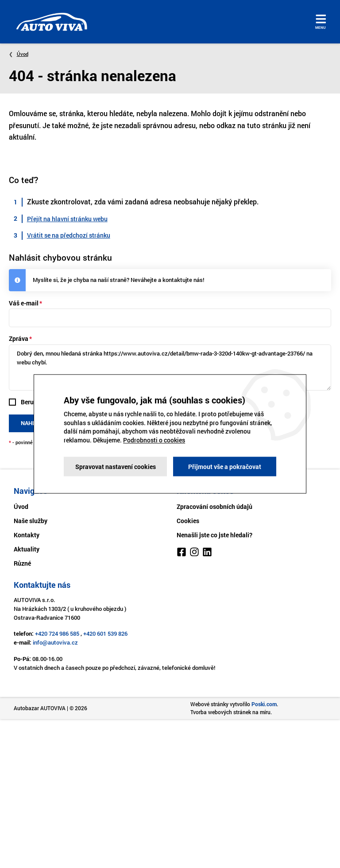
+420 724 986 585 (57, 633)
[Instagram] (194, 553)
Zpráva (19, 338)
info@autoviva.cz (55, 642)
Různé (22, 563)
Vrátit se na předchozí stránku (69, 235)
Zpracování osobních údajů (214, 506)
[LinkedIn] (207, 553)
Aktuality (27, 549)
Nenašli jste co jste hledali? (214, 535)
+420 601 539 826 (105, 633)
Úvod (23, 54)
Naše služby (31, 521)
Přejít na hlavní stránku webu (67, 219)
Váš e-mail (24, 303)
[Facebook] (182, 553)
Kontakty (27, 535)
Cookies (188, 521)
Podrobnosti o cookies (154, 440)
